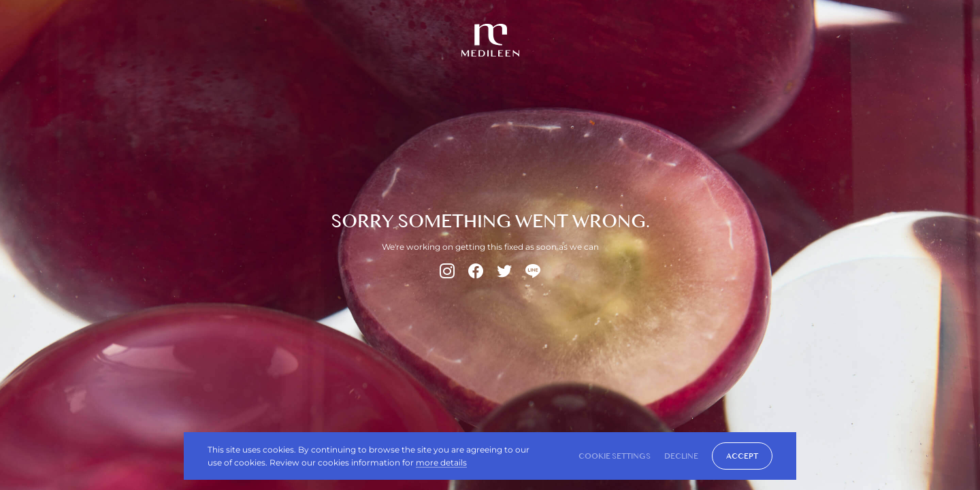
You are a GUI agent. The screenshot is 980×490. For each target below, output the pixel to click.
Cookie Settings (615, 456)
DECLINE (681, 456)
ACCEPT (742, 456)
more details (441, 462)
